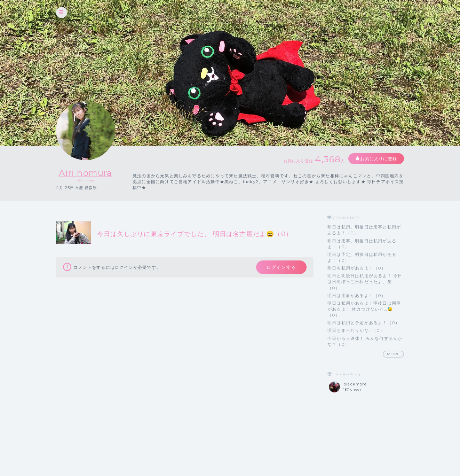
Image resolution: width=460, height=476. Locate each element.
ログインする (281, 267)
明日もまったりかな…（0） (356, 330)
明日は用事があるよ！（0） (357, 295)
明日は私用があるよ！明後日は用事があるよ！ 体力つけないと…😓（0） (364, 309)
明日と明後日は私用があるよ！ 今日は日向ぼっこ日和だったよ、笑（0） (365, 282)
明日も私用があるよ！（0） (357, 268)
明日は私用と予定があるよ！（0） (364, 323)
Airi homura (85, 173)
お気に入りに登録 (379, 159)
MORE (393, 354)
